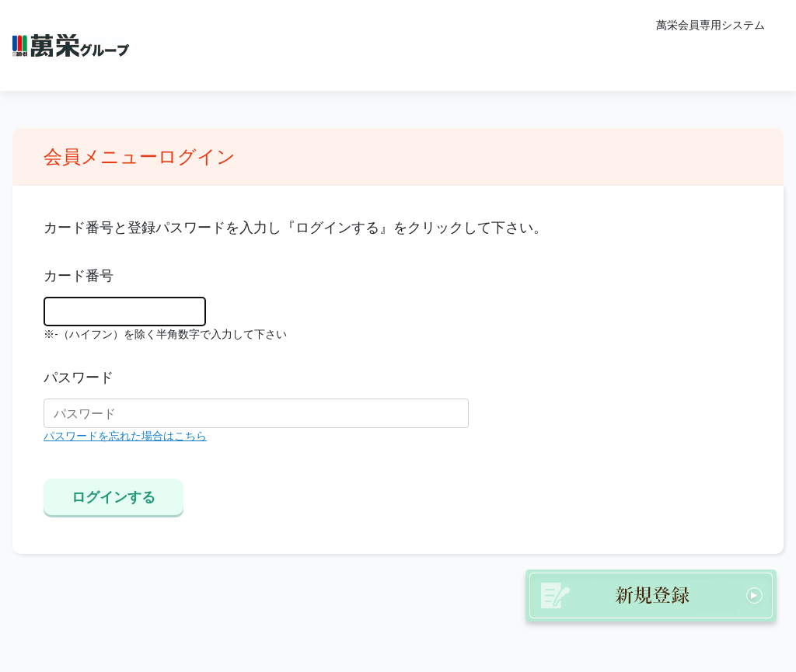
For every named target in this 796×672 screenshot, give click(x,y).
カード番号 (79, 276)
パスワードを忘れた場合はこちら (125, 436)
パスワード (79, 378)
